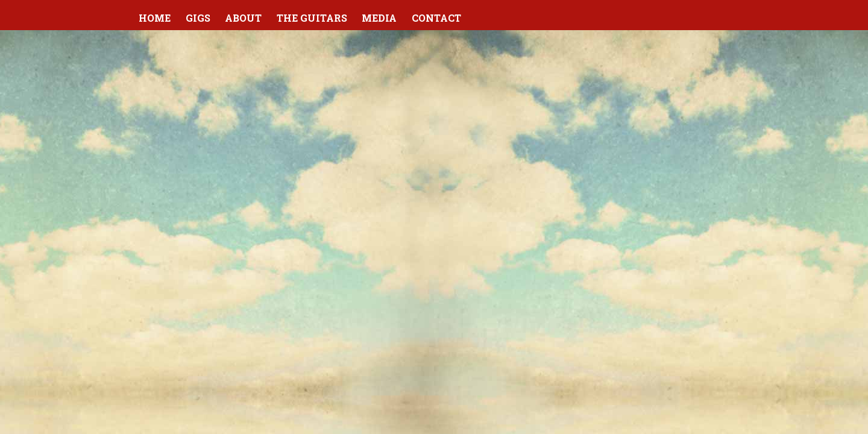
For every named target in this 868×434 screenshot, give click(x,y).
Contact (436, 18)
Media (379, 18)
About (243, 18)
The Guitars (312, 18)
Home (155, 18)
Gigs (198, 18)
